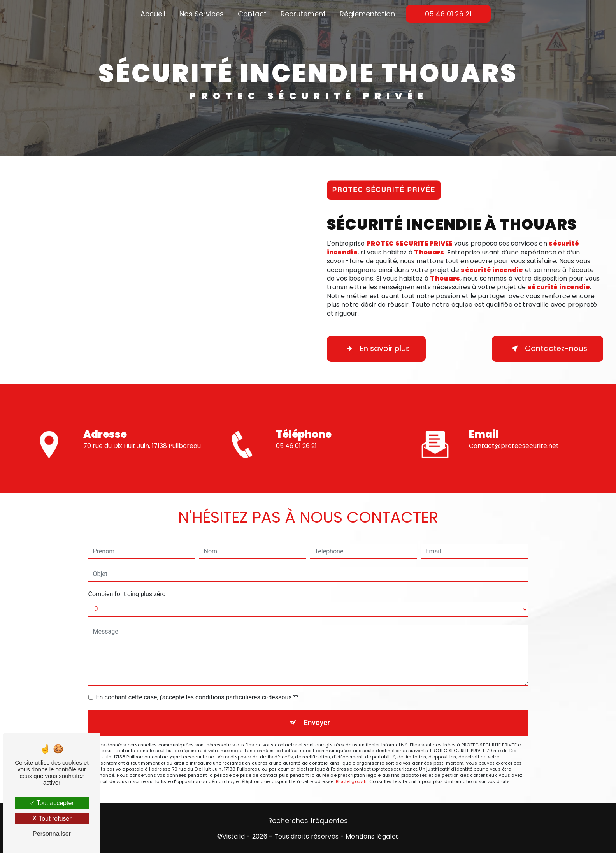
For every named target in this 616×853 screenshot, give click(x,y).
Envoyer (317, 722)
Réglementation (367, 14)
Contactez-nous (548, 349)
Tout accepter (52, 803)
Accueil (153, 14)
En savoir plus (376, 349)
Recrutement (303, 14)
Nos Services (202, 14)
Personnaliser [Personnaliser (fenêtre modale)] (52, 834)
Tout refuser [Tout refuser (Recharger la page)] (52, 819)
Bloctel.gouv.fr (351, 781)
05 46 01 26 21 (448, 14)
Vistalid (234, 837)
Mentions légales (372, 837)
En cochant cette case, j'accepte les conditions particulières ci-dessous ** (197, 697)
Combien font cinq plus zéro (127, 594)
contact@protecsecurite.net (514, 434)
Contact (252, 14)
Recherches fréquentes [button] (308, 821)
